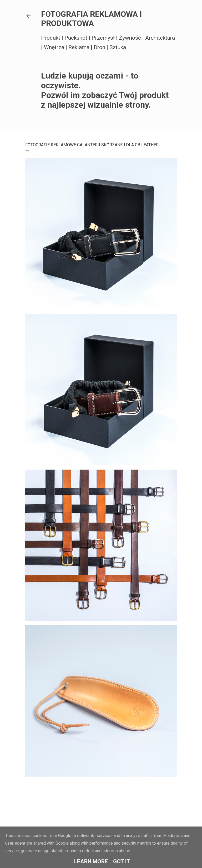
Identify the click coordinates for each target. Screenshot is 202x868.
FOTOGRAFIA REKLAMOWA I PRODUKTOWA (91, 19)
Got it (122, 861)
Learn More (91, 861)
